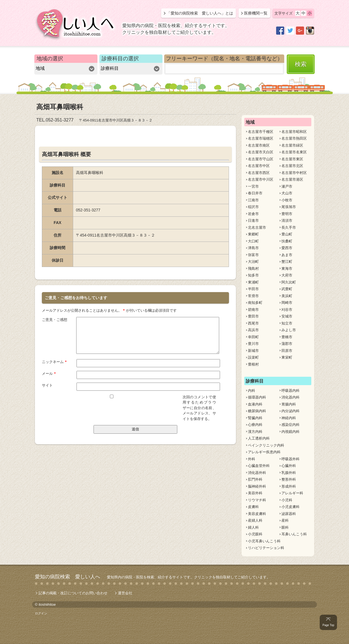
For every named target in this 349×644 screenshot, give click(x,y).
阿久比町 (289, 282)
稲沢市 (253, 207)
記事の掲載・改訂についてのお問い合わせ (73, 593)
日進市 (253, 220)
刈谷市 (287, 310)
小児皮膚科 (291, 507)
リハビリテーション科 (266, 548)
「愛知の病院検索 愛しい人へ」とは (200, 13)
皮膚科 (253, 507)
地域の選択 (50, 59)
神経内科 (289, 418)
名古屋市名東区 (294, 152)
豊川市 (253, 344)
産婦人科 (255, 520)
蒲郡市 (287, 344)
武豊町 (287, 289)
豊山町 (287, 234)
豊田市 (253, 316)
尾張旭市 (289, 207)
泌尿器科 (289, 514)
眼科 (285, 527)
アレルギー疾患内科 (264, 452)
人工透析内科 (259, 438)
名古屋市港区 (292, 179)
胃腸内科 (289, 404)
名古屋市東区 (292, 159)
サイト (47, 385)
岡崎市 (287, 303)
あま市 (287, 255)
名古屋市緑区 (292, 145)
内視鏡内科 (291, 432)
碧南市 (253, 310)
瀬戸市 (287, 186)
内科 (252, 391)
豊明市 (287, 214)
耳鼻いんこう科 (294, 534)
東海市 (287, 269)
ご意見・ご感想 (55, 319)
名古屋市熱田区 (294, 138)
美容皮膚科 (257, 514)
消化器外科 (257, 473)
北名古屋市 (257, 227)
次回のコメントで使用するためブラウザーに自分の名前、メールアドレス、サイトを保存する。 (199, 408)
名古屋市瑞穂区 (261, 138)
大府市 (287, 275)
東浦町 (253, 282)
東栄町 (287, 357)
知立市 (287, 323)
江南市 (253, 200)
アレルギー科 (292, 493)
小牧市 (287, 200)
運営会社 (125, 593)
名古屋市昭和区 (294, 132)
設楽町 (253, 357)
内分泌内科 (291, 411)
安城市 (287, 316)
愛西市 (287, 248)
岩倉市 (253, 214)
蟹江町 (287, 262)
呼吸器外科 (291, 459)
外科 (252, 459)
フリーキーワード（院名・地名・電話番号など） (224, 59)
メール (49, 373)
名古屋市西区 (259, 173)
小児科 (287, 500)
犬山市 (287, 193)
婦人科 (253, 527)
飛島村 (253, 269)
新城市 (253, 351)
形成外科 (289, 486)
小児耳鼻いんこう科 (264, 541)
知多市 (253, 275)
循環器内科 (257, 397)
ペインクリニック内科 (266, 445)
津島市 (253, 248)
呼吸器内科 (291, 391)
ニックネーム (54, 361)
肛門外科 (255, 479)
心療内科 (255, 425)
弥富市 (253, 255)
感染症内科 (291, 425)
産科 (285, 520)
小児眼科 (255, 534)
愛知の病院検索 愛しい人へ (68, 577)
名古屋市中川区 (261, 179)
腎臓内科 (255, 418)
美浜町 (287, 296)
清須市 (287, 220)
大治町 (253, 262)
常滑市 (253, 296)
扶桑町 (287, 241)
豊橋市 (287, 337)
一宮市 (253, 186)
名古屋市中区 (259, 166)
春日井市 (255, 193)
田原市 (287, 351)
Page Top (328, 625)
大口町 (253, 241)
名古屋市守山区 (261, 159)
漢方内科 (255, 432)
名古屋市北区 (292, 166)
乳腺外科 (289, 473)
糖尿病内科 (257, 411)
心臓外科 (289, 466)
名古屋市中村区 (294, 173)
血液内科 (255, 404)
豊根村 (253, 364)
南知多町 (255, 303)
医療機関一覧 (256, 13)
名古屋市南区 (259, 145)
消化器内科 (291, 397)
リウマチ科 (257, 500)
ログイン (41, 613)
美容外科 (255, 493)
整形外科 (289, 479)
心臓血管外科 (259, 466)
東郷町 (253, 234)
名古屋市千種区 (261, 132)
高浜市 (253, 330)
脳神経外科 (257, 486)
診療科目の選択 (120, 59)
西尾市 (253, 323)
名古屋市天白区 (261, 152)
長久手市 (289, 227)
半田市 (253, 289)
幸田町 (253, 337)
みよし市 (289, 330)
